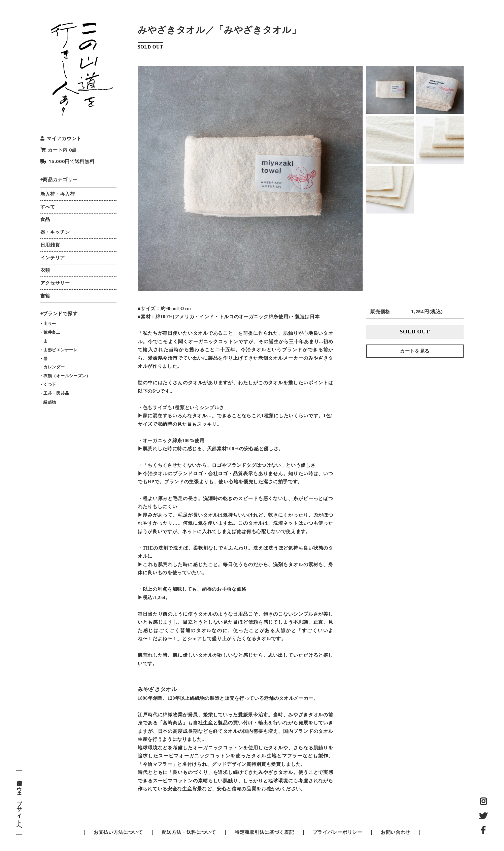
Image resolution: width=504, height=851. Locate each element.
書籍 (45, 296)
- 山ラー (48, 324)
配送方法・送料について (189, 832)
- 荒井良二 (51, 332)
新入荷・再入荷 (58, 194)
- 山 (44, 341)
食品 (45, 219)
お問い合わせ (396, 832)
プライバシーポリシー (338, 832)
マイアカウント (61, 138)
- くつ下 (48, 385)
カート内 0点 (59, 150)
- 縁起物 (48, 402)
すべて (48, 207)
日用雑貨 (50, 245)
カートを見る (415, 351)
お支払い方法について (118, 832)
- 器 (44, 359)
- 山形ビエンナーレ (59, 350)
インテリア (53, 258)
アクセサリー (55, 283)
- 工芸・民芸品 (55, 393)
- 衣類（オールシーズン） (65, 376)
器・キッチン (55, 232)
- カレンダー (53, 367)
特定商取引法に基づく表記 (264, 832)
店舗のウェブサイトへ (19, 803)
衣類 (45, 270)
